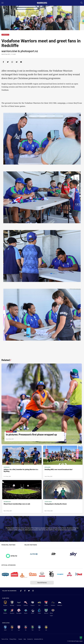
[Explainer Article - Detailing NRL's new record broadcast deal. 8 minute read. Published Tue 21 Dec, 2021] (63, 462)
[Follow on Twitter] (29, 591)
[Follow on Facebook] (25, 591)
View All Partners (42, 583)
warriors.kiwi (9, 51)
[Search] (82, 3)
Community (5, 35)
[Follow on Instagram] (33, 591)
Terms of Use (5, 639)
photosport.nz (29, 51)
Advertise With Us (39, 639)
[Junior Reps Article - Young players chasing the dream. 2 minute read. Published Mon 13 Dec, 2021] (63, 497)
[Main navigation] (2, 3)
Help (25, 639)
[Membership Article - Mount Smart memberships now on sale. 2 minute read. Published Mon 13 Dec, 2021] (22, 497)
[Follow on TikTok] (21, 591)
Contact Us (30, 639)
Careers (20, 639)
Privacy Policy (13, 639)
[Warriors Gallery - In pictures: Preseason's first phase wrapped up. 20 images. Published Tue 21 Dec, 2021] (42, 404)
